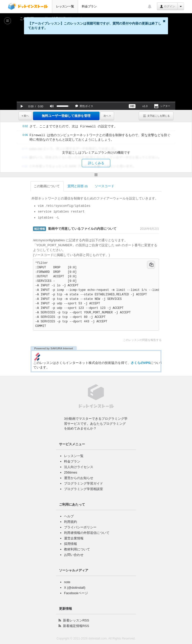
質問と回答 (65, 186)
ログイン (167, 7)
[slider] (96, 102)
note (67, 577)
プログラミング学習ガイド (83, 479)
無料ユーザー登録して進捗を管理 (66, 116)
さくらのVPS (128, 358)
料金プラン (89, 7)
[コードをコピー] (163, 260)
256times (71, 468)
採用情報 (70, 539)
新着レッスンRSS (76, 616)
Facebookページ (76, 588)
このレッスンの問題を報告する (154, 335)
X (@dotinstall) (75, 583)
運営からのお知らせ (79, 473)
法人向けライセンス (79, 462)
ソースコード (93, 186)
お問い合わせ (74, 550)
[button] (22, 106)
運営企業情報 (74, 533)
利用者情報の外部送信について (87, 528)
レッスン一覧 (65, 7)
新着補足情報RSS (76, 621)
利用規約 (70, 517)
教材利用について (77, 545)
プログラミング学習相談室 (83, 484)
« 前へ (25, 116)
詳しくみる (96, 163)
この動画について (35, 186)
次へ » (107, 116)
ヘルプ (69, 511)
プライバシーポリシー (80, 522)
